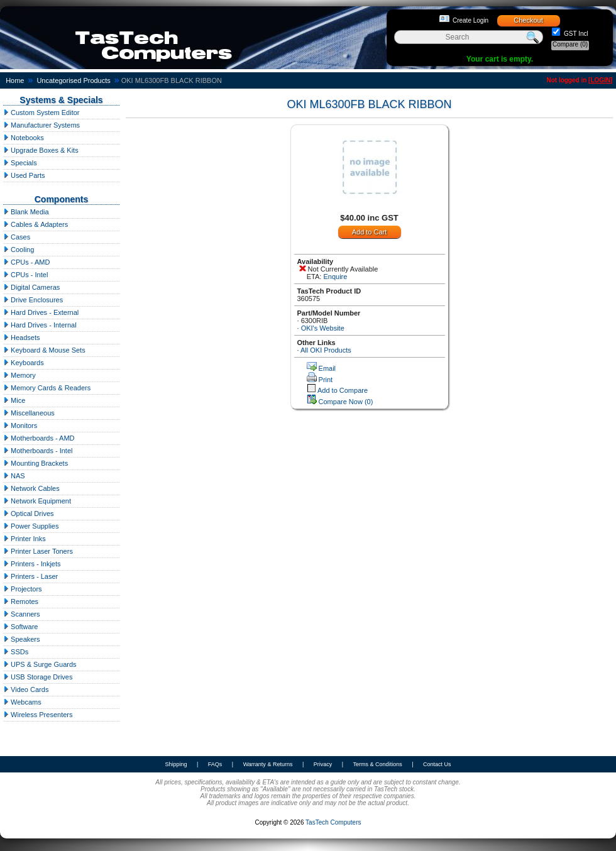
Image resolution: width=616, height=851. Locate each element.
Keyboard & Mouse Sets (44, 350)
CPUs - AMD (26, 262)
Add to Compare (343, 390)
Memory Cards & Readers (47, 388)
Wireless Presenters (38, 715)
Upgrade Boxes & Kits (41, 150)
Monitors (20, 425)
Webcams (22, 702)
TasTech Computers (333, 822)
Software (20, 627)
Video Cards (26, 689)
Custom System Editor (41, 113)
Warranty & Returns (268, 764)
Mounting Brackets (36, 463)
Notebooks (24, 138)
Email (327, 368)
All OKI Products (326, 350)
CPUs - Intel (25, 275)
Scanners (22, 614)
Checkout (528, 20)
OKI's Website (323, 328)
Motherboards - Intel (38, 451)
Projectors (23, 589)
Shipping (176, 764)
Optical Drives (29, 513)
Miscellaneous (29, 413)
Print (326, 380)
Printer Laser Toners (38, 551)
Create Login (470, 20)
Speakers (22, 639)
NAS (14, 476)
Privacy (323, 764)
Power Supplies (31, 526)
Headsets (22, 338)
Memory (19, 375)
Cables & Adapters (36, 224)
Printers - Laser (30, 576)
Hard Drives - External (41, 312)
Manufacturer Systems (41, 125)
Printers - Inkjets (32, 564)
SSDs (16, 652)
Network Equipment (37, 501)
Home (15, 80)
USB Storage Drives (38, 677)
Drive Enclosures (33, 300)
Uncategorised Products (73, 80)
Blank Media (26, 212)
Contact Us (437, 764)
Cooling (19, 250)
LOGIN (600, 80)
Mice (14, 400)
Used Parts (24, 175)
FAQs (215, 764)
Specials (20, 163)
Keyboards (24, 363)
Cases (17, 237)
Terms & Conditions (378, 764)
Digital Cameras (31, 287)
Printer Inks (25, 539)
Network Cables (31, 488)
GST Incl (575, 34)
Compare (570, 44)
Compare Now (346, 402)
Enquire (335, 277)
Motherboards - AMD (39, 438)
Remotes (21, 601)
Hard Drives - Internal (40, 325)
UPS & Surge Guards (40, 664)
